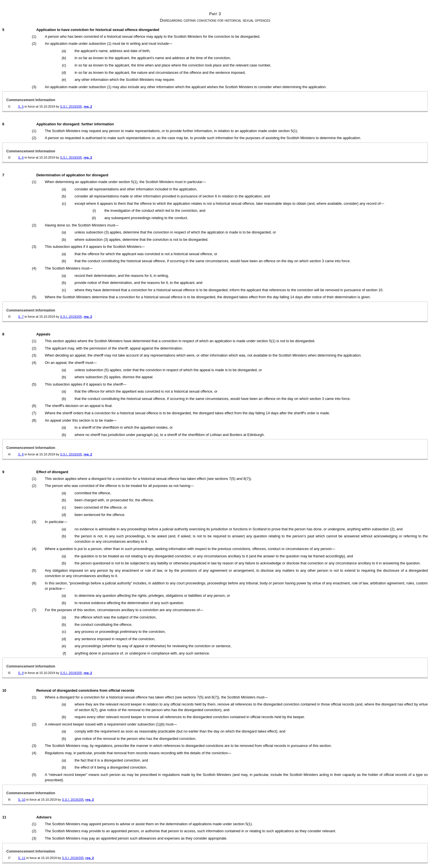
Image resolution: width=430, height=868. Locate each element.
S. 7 (21, 317)
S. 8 (21, 454)
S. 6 (21, 157)
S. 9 (21, 673)
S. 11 (22, 858)
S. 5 (21, 106)
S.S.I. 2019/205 (71, 106)
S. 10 (22, 800)
